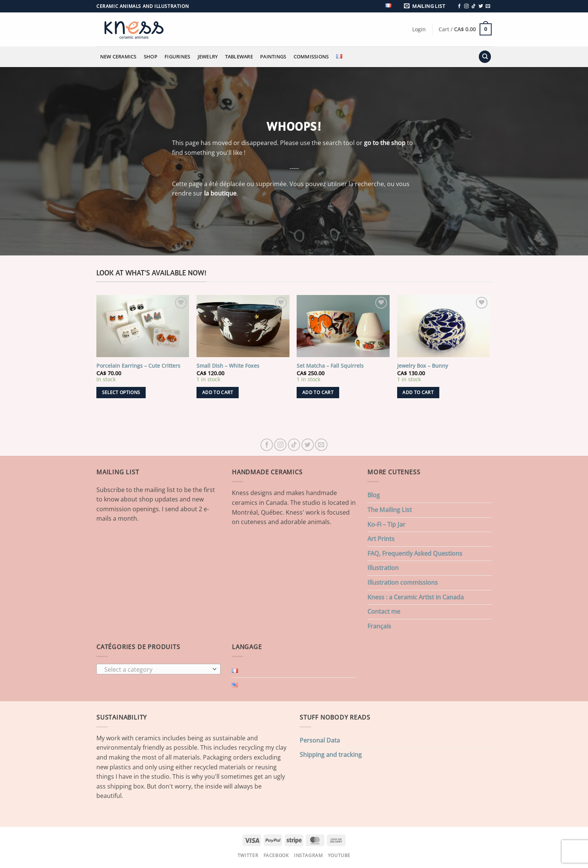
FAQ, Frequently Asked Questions (415, 553)
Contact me (384, 611)
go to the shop (385, 143)
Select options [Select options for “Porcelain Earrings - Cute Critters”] (121, 392)
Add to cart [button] (218, 392)
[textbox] (157, 669)
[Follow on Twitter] (481, 6)
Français (379, 626)
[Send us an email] (488, 6)
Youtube (339, 855)
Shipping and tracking (331, 755)
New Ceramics (118, 57)
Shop (151, 57)
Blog (374, 495)
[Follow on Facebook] (459, 6)
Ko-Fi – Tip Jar (386, 524)
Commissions (311, 57)
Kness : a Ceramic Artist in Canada (416, 597)
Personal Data (320, 740)
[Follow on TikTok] (474, 6)
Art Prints (381, 539)
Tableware (239, 57)
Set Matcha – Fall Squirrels (330, 366)
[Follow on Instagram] (466, 6)
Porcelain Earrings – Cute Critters (138, 366)
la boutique (220, 193)
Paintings (273, 57)
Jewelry (208, 57)
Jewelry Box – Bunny (423, 366)
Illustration (383, 568)
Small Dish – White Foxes (228, 366)
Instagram (308, 855)
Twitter (248, 855)
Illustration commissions (403, 582)
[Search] (485, 57)
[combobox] (158, 669)
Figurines (177, 57)
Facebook (276, 855)
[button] (426, 6)
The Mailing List (390, 510)
